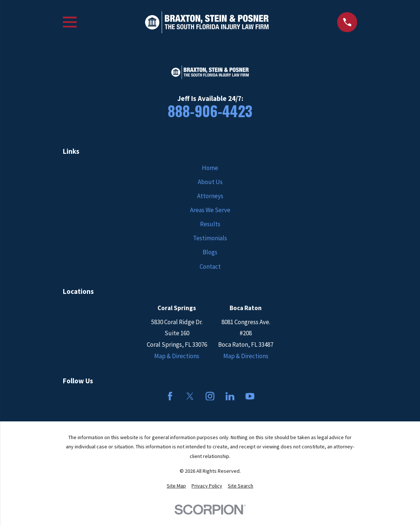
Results (210, 224)
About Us (210, 182)
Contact (210, 267)
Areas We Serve (210, 210)
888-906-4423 (210, 111)
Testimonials (210, 238)
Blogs (210, 252)
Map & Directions (177, 356)
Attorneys (210, 196)
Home (210, 168)
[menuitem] (176, 486)
